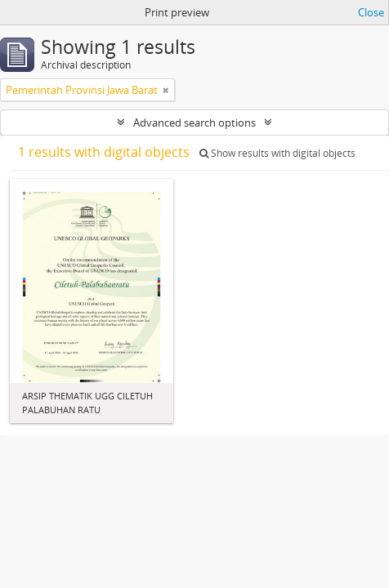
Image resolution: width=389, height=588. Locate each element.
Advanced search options (194, 122)
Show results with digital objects (277, 153)
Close (371, 12)
